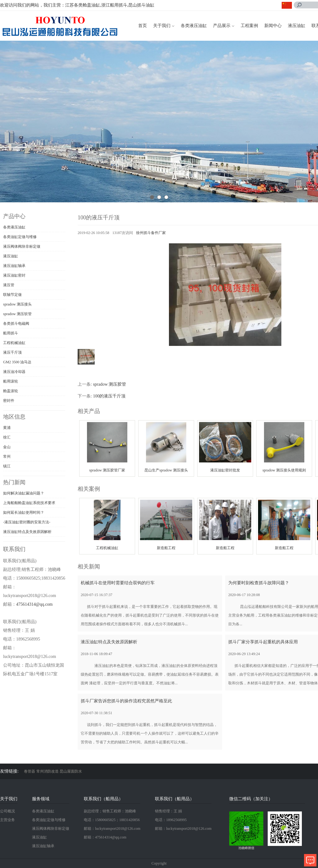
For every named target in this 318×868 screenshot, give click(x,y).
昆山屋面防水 (71, 771)
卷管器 (30, 771)
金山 (7, 447)
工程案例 (249, 26)
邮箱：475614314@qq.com (105, 837)
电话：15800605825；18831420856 (112, 820)
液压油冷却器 (14, 372)
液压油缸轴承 (14, 266)
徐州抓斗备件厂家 (151, 233)
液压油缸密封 (14, 275)
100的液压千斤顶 (109, 396)
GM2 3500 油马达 (17, 362)
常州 (7, 457)
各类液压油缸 (194, 26)
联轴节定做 (12, 295)
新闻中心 (273, 26)
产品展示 (222, 26)
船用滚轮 (11, 381)
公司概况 (7, 811)
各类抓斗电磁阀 (16, 324)
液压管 (9, 285)
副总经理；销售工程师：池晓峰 (110, 811)
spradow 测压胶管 (109, 384)
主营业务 (7, 820)
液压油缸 (297, 26)
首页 (143, 26)
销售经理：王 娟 (168, 811)
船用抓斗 (11, 333)
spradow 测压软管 (17, 314)
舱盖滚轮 (11, 391)
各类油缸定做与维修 (20, 237)
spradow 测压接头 (17, 304)
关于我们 (162, 26)
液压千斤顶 (12, 352)
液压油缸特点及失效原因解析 (27, 532)
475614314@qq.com (34, 604)
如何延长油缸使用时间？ (24, 512)
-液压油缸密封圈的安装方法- (27, 522)
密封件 (9, 401)
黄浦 (7, 428)
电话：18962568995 (171, 820)
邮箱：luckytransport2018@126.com (112, 829)
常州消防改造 (48, 771)
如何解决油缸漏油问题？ (24, 493)
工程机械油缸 (14, 343)
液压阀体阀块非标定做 (22, 246)
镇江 (7, 466)
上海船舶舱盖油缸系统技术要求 (29, 503)
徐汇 (7, 437)
